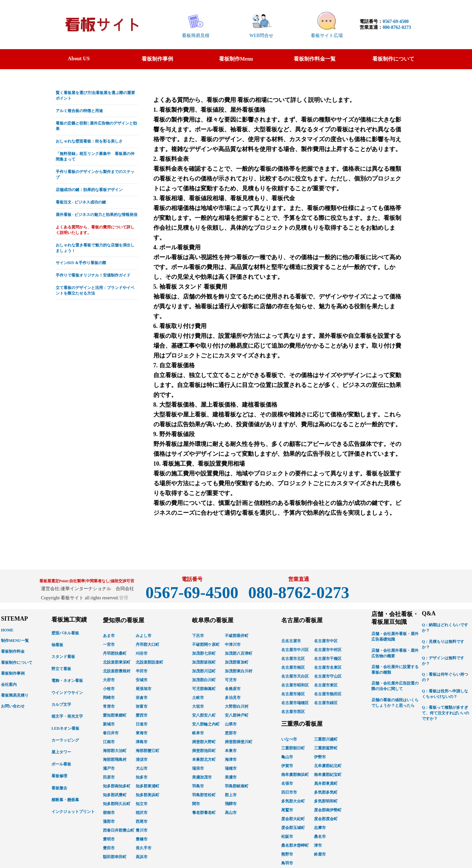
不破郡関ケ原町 (206, 645)
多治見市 (233, 698)
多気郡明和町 (326, 801)
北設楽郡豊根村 (117, 671)
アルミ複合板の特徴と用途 (79, 111)
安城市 (142, 680)
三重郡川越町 (326, 739)
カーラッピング (65, 740)
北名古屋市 (291, 641)
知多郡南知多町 (117, 786)
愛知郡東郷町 (115, 715)
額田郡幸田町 (115, 857)
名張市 (287, 783)
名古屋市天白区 (295, 676)
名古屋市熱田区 (328, 694)
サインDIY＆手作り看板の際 (81, 263)
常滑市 (109, 706)
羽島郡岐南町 (237, 786)
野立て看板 (61, 669)
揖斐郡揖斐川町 (239, 742)
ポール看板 (61, 764)
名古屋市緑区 (326, 703)
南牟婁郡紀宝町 (328, 775)
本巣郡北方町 (204, 760)
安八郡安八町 (204, 715)
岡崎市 (109, 698)
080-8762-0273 (397, 27)
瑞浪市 (198, 768)
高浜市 (142, 857)
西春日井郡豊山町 (119, 830)
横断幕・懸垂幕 (65, 800)
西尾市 (142, 821)
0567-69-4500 (395, 21)
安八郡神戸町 (237, 715)
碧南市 (109, 813)
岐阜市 (198, 733)
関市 (196, 804)
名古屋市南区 (293, 667)
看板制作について (17, 663)
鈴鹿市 (320, 854)
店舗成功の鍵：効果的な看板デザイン (89, 190)
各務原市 (233, 689)
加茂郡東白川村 (239, 671)
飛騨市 (231, 804)
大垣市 (198, 706)
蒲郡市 (109, 821)
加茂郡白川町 (204, 680)
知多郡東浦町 (147, 786)
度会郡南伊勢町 (328, 810)
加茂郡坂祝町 (204, 662)
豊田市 (109, 848)
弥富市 (142, 706)
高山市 (231, 813)
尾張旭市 (144, 689)
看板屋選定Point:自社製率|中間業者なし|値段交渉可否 (87, 581)
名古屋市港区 (293, 694)
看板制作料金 (13, 651)
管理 (124, 598)
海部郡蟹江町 (147, 751)
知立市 (142, 804)
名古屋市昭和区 (295, 685)
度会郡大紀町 (293, 819)
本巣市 (231, 751)
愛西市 (142, 715)
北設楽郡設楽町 (149, 662)
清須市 (142, 760)
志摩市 (320, 828)
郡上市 (231, 795)
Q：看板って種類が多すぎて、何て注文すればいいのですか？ (445, 713)
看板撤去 (59, 788)
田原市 (109, 777)
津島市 (142, 742)
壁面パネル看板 (65, 633)
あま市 (109, 636)
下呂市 (198, 636)
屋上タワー (61, 752)
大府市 (109, 680)
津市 (318, 845)
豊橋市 (142, 839)
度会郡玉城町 (293, 828)
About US (79, 58)
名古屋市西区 (293, 712)
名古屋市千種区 (328, 659)
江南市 (109, 742)
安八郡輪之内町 (206, 724)
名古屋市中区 (326, 641)
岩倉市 (142, 698)
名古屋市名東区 (328, 667)
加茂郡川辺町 (204, 671)
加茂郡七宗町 (204, 653)
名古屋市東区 (326, 685)
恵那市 (231, 733)
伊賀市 (287, 766)
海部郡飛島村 (115, 760)
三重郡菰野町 (326, 748)
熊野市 (287, 854)
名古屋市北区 (293, 659)
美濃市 (231, 777)
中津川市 (233, 645)
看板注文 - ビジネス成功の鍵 (81, 202)
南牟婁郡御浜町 (295, 775)
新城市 (109, 724)
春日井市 (111, 733)
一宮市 (109, 645)
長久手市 (144, 848)
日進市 (142, 724)
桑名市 (320, 837)
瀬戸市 (109, 768)
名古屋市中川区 (295, 650)
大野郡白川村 (237, 706)
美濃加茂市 (202, 777)
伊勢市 (320, 757)
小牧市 (109, 689)
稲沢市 (142, 813)
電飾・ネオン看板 (67, 681)
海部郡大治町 (115, 751)
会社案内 (9, 685)
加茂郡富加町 (237, 662)
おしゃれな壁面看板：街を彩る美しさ (89, 141)
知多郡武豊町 (115, 795)
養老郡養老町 (204, 813)
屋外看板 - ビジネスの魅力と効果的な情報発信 (97, 215)
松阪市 (287, 837)
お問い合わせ (13, 706)
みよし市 (144, 636)
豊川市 (142, 830)
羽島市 (198, 786)
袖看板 (57, 645)
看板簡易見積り (15, 695)
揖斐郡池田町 (204, 751)
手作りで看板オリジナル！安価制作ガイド (93, 275)
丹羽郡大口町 (147, 645)
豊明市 (109, 839)
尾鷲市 (287, 810)
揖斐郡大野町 (204, 742)
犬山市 (142, 768)
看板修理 (59, 776)
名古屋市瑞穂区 (295, 703)
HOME (7, 630)
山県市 (231, 724)
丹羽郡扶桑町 (115, 653)
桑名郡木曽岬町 (295, 845)
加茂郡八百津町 (239, 653)
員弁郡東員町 (326, 783)
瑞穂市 (231, 768)
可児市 (231, 680)
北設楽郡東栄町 (117, 662)
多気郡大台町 (293, 801)
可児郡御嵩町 (204, 689)
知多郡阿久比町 (117, 804)
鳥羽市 (287, 863)
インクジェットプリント (73, 812)
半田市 (142, 671)
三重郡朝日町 (293, 748)
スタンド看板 (63, 657)
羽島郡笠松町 (204, 795)
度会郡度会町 (326, 819)
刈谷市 (142, 653)
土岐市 (198, 698)
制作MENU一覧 (15, 641)
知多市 (142, 777)
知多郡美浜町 (147, 795)
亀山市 (287, 757)
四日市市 (289, 792)
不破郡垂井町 (237, 636)
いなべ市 (289, 739)
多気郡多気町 (326, 792)
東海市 (142, 733)
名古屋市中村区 (328, 650)
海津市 (231, 760)
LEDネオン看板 (65, 728)
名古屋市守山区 (328, 676)
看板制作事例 (13, 673)
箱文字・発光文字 (67, 716)
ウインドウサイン (67, 693)
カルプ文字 (61, 704)
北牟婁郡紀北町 (328, 766)
